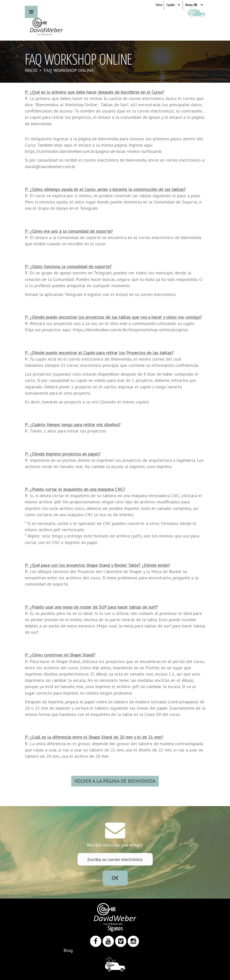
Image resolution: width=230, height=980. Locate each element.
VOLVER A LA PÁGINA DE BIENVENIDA (115, 781)
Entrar (159, 5)
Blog (68, 950)
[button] (31, 12)
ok (115, 878)
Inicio (31, 70)
